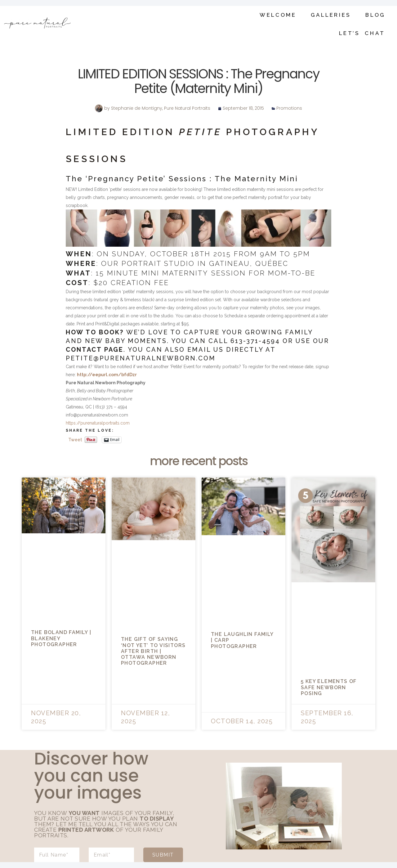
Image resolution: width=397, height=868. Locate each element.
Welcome (278, 15)
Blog (375, 15)
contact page (95, 350)
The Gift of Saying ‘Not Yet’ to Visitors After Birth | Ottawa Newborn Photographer (153, 651)
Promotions (289, 108)
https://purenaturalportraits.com (98, 423)
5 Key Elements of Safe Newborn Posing (329, 687)
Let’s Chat (362, 33)
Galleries (331, 15)
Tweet (75, 440)
